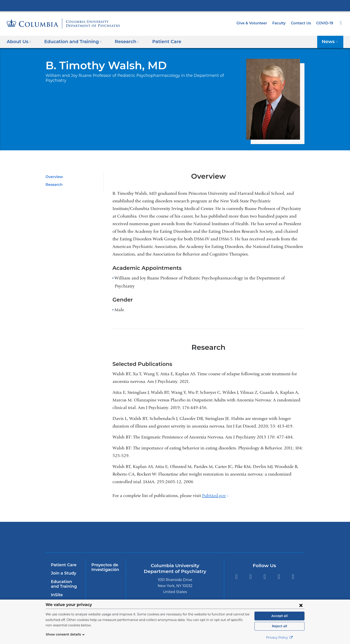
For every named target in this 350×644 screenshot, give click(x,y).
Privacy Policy (279, 638)
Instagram (293, 577)
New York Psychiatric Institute (207, 538)
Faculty (281, 23)
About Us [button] (19, 42)
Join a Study (63, 573)
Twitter (251, 577)
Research (54, 185)
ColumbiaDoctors (272, 537)
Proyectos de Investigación (104, 567)
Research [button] (121, 42)
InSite (56, 595)
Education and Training (65, 584)
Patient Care (159, 42)
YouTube (265, 577)
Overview (53, 177)
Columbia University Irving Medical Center (175, 5)
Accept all (279, 616)
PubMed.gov (215, 496)
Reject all (279, 626)
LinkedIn (279, 577)
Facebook (236, 577)
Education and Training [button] (70, 42)
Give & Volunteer (255, 23)
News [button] (331, 42)
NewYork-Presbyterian (143, 540)
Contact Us (302, 23)
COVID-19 (325, 23)
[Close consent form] (301, 605)
